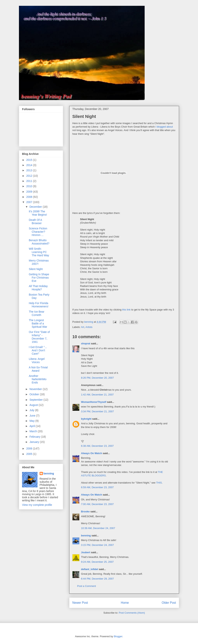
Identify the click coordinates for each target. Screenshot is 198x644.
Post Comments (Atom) (132, 613)
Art (83, 327)
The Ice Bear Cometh (37, 313)
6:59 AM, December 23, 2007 (97, 487)
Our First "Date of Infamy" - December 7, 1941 (39, 337)
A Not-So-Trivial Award (38, 369)
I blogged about (164, 127)
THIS (159, 483)
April (32, 426)
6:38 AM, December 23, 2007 (97, 446)
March (34, 431)
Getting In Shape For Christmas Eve (39, 278)
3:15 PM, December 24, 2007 (97, 545)
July (32, 410)
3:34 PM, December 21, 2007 (97, 411)
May (32, 421)
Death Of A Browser (35, 222)
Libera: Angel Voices (37, 361)
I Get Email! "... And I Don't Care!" (38, 350)
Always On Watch (92, 453)
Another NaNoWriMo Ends (38, 379)
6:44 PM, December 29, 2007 (97, 579)
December (36, 207)
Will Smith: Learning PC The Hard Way (39, 252)
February (35, 437)
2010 (30, 186)
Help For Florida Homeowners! (39, 305)
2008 (30, 197)
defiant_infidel (90, 569)
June (33, 416)
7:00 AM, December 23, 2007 (97, 504)
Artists (89, 327)
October (35, 394)
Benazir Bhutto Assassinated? (39, 242)
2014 (30, 165)
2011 (30, 181)
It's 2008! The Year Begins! (38, 213)
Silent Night (36, 269)
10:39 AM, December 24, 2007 (98, 528)
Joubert (86, 552)
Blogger (118, 636)
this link (126, 310)
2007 (30, 202)
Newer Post (80, 603)
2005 (30, 454)
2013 (30, 170)
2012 (30, 176)
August (34, 405)
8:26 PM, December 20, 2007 (97, 378)
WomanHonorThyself (94, 402)
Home (125, 603)
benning (86, 536)
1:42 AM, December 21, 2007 (97, 395)
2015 (30, 160)
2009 (30, 192)
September (36, 400)
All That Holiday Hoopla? (38, 288)
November (36, 389)
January (35, 442)
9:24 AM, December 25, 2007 (97, 562)
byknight (86, 419)
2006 (30, 448)
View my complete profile (37, 505)
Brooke (85, 512)
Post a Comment (87, 586)
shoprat (86, 343)
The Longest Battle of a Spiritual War (38, 323)
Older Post (169, 603)
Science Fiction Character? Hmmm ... (38, 232)
